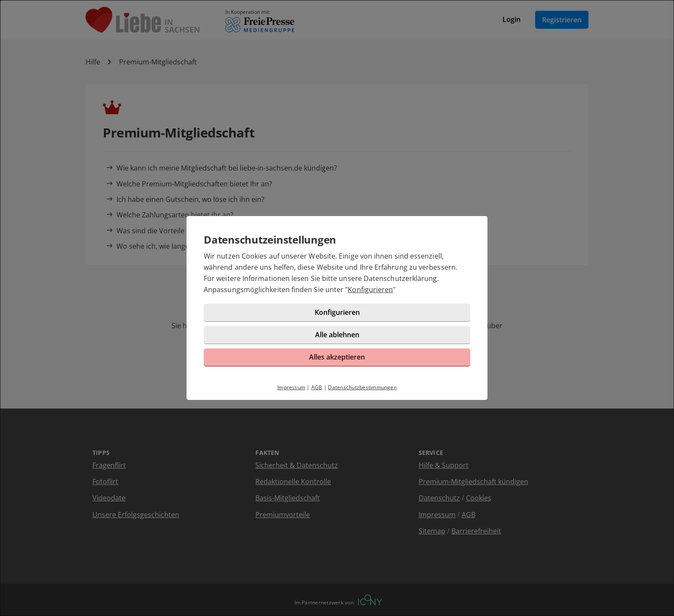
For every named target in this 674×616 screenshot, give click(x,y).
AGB (317, 387)
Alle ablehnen (337, 335)
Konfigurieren (370, 290)
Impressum (291, 387)
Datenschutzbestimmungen (362, 387)
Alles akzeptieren (337, 357)
